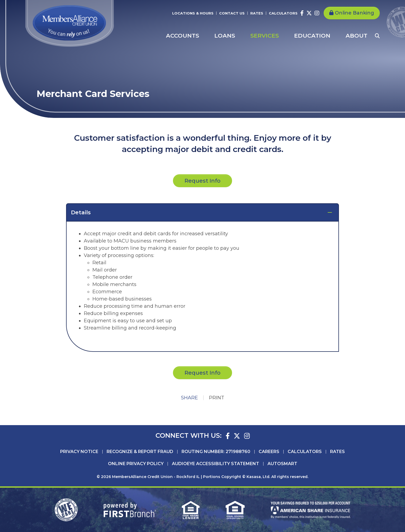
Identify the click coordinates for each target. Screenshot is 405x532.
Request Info (202, 373)
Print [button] (217, 398)
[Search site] (377, 36)
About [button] (357, 36)
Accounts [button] (182, 36)
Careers (269, 452)
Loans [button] (225, 36)
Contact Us (232, 13)
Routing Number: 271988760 (216, 452)
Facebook (302, 13)
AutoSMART (282, 464)
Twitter (309, 13)
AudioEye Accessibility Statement (216, 464)
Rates (257, 13)
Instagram (317, 13)
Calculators (283, 13)
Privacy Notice (79, 452)
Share (189, 398)
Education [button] (312, 36)
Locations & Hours (193, 13)
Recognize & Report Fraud (140, 452)
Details (81, 212)
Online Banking (355, 13)
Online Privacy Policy (136, 464)
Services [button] (265, 36)
